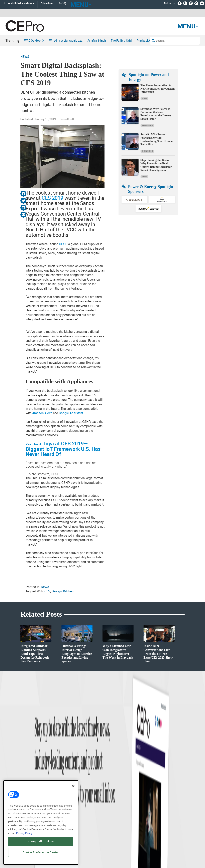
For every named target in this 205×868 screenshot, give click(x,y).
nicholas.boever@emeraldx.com (168, 801)
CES (47, 591)
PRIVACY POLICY (173, 838)
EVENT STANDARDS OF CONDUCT (147, 835)
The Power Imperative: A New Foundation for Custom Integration (158, 89)
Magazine (108, 782)
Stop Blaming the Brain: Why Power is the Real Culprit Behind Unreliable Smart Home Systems (156, 165)
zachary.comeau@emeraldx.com (168, 786)
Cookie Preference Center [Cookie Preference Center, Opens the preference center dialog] (41, 852)
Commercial (60, 777)
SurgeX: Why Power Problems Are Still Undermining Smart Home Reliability (157, 139)
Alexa (49, 413)
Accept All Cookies (41, 841)
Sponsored (147, 125)
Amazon (38, 413)
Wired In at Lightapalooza (66, 41)
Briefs (8, 777)
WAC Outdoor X (34, 41)
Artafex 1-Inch (97, 41)
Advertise (47, 3)
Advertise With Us (112, 772)
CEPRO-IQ (108, 792)
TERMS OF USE (154, 838)
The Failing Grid (121, 41)
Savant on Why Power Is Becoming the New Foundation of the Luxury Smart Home (156, 114)
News (25, 57)
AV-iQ (62, 3)
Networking (60, 772)
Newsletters (109, 787)
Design (57, 591)
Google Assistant (71, 413)
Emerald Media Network (19, 3)
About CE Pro (110, 777)
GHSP (63, 244)
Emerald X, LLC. (155, 829)
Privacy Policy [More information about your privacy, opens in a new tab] (24, 833)
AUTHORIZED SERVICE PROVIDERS (107, 835)
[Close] (73, 786)
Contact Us (157, 807)
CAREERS (81, 835)
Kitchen (68, 591)
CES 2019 (53, 198)
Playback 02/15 (147, 41)
